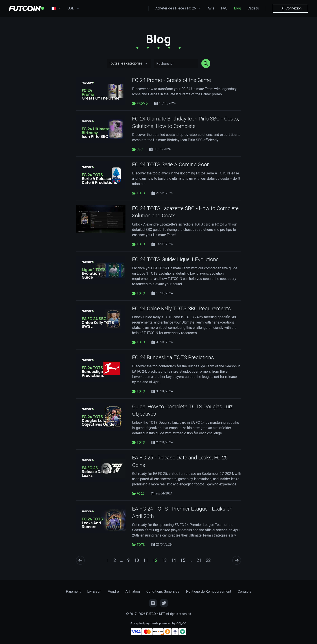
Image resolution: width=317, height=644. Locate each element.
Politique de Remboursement (209, 591)
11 (146, 560)
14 (173, 560)
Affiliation (133, 591)
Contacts (245, 591)
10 (136, 560)
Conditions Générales (163, 591)
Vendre (113, 591)
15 (183, 560)
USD (74, 8)
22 (208, 560)
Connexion (290, 8)
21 (199, 560)
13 (164, 560)
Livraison (94, 591)
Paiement (73, 591)
